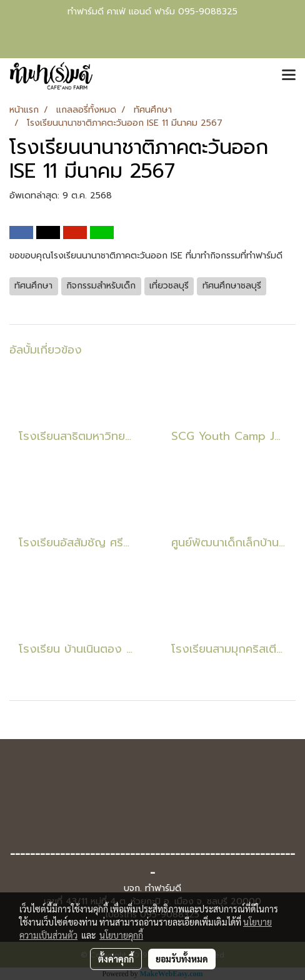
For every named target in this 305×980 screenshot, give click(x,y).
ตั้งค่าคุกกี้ (116, 959)
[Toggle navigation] (289, 76)
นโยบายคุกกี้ (121, 935)
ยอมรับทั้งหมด (182, 959)
